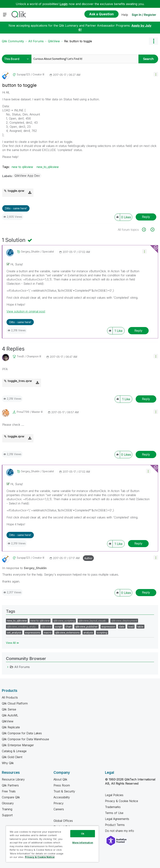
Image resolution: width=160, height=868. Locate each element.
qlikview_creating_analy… (22, 627)
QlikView (54, 41)
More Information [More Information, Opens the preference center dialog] (83, 842)
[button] (156, 74)
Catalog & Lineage (14, 751)
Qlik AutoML (10, 715)
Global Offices (63, 821)
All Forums (36, 41)
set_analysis (14, 633)
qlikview (46, 627)
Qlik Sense (9, 709)
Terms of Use (114, 813)
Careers (59, 809)
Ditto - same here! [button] (16, 208)
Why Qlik (8, 763)
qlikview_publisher (87, 627)
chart (68, 627)
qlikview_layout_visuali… (93, 621)
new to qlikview (22, 167)
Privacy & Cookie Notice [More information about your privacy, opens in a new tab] (40, 857)
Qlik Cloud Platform (15, 703)
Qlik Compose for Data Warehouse (25, 739)
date (122, 627)
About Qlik (60, 779)
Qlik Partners (10, 785)
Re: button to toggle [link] (78, 41)
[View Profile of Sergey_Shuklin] (30, 252)
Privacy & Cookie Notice (122, 801)
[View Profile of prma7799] (23, 412)
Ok (83, 834)
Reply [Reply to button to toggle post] (146, 217)
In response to (24, 568)
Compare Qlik (11, 797)
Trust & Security (64, 791)
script (58, 627)
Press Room (62, 785)
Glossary (8, 803)
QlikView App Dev (27, 176)
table (140, 627)
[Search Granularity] (18, 59)
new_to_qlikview (48, 167)
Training (7, 809)
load (131, 627)
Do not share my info (120, 831)
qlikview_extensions (67, 633)
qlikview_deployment (124, 621)
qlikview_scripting (64, 621)
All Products (10, 697)
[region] (52, 844)
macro (48, 633)
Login (64, 4)
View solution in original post (26, 311)
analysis (88, 633)
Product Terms (115, 825)
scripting (102, 633)
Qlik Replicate (11, 727)
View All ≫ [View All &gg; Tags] (13, 643)
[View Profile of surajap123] (23, 74)
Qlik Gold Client (12, 757)
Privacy (59, 803)
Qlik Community (13, 41)
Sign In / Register (144, 15)
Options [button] (153, 41)
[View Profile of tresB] (20, 356)
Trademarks (113, 807)
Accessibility (62, 797)
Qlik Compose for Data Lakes (22, 733)
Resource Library (13, 779)
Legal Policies (114, 795)
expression (108, 627)
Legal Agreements (117, 819)
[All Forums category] (8, 667)
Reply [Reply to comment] (138, 331)
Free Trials (9, 791)
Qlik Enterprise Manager (18, 745)
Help (125, 15)
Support (7, 815)
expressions (33, 633)
